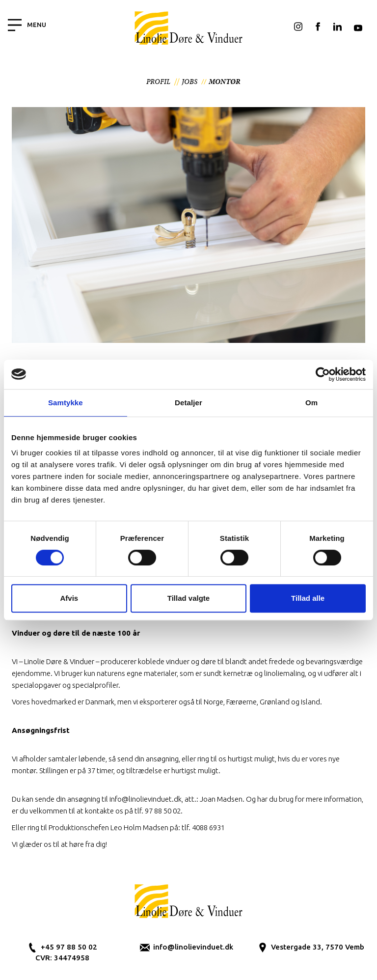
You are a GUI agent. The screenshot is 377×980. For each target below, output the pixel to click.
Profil (158, 82)
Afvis (69, 598)
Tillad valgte (188, 598)
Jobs (189, 82)
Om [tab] (311, 403)
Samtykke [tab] (66, 403)
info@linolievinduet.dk (193, 947)
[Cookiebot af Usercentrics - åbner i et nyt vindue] (323, 374)
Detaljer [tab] (188, 403)
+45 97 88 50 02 (69, 947)
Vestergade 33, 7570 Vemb (318, 947)
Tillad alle (308, 598)
